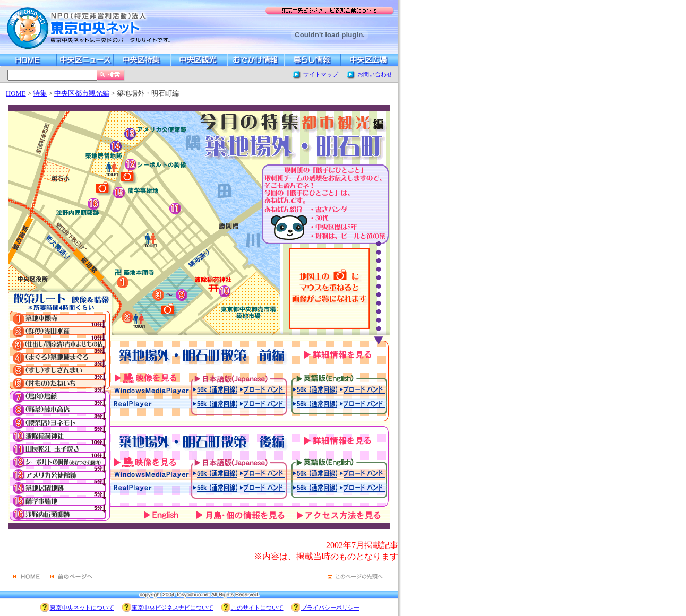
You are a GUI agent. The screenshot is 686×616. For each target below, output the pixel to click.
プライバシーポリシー (330, 608)
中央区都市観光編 (82, 93)
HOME (16, 93)
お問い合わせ (375, 74)
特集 (40, 93)
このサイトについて (257, 608)
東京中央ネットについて (82, 608)
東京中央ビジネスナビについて (173, 608)
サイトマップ (321, 74)
